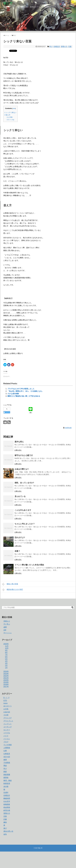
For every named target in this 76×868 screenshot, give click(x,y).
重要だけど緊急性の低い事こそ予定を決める (24, 396)
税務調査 (7, 804)
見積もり (7, 621)
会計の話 (7, 757)
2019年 (6, 682)
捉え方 (7, 115)
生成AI (6, 792)
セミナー (7, 730)
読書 (5, 819)
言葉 (70, 47)
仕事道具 (7, 754)
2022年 (6, 676)
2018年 (6, 684)
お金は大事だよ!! (22, 469)
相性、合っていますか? (24, 483)
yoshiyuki (68, 428)
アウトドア (8, 718)
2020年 (6, 680)
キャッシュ (8, 633)
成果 (5, 627)
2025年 (6, 644)
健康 (5, 760)
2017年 (6, 687)
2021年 (6, 678)
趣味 (5, 822)
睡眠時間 (7, 798)
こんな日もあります (23, 510)
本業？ (17, 551)
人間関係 (7, 748)
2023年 (6, 674)
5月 (6, 659)
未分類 (6, 786)
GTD (5, 701)
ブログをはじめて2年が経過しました (21, 389)
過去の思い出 (8, 831)
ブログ (6, 742)
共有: (10, 117)
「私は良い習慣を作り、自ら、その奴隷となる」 (25, 391)
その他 (6, 715)
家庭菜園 (7, 775)
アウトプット (8, 721)
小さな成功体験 (13, 394)
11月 (7, 646)
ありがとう (8, 706)
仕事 (5, 751)
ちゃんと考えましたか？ (25, 524)
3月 (6, 663)
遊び (5, 828)
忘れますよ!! (20, 537)
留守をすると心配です (24, 455)
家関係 (6, 778)
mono (6, 703)
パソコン (7, 739)
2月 (6, 665)
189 (5, 630)
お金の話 (7, 712)
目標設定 (57, 47)
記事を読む (18, 450)
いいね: (11, 120)
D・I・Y (6, 698)
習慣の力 (64, 47)
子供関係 (7, 763)
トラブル (7, 733)
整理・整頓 (8, 781)
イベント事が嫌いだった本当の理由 (29, 565)
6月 (6, 657)
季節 (5, 766)
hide (14, 108)
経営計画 (7, 810)
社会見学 (7, 801)
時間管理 (7, 784)
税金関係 (7, 807)
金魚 (5, 834)
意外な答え (19, 442)
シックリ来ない (11, 112)
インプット (8, 724)
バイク (6, 736)
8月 (6, 652)
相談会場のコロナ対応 (12, 590)
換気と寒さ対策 (10, 584)
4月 (6, 661)
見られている (20, 496)
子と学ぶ (7, 624)
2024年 (6, 671)
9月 (6, 650)
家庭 (5, 772)
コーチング (8, 727)
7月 (6, 655)
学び (51, 47)
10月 (7, 648)
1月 (6, 668)
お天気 (6, 709)
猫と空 (8, 3)
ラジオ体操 (8, 745)
